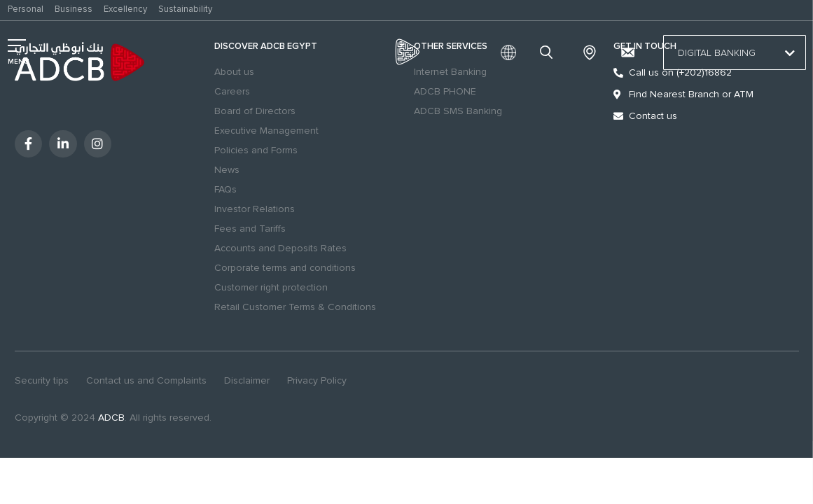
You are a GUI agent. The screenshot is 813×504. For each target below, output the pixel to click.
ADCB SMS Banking (458, 111)
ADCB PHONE (445, 91)
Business (74, 9)
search (548, 52)
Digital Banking (735, 53)
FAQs (225, 189)
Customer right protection (271, 287)
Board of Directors (255, 111)
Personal (26, 9)
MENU (19, 62)
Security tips (42, 380)
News (227, 170)
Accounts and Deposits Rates (280, 248)
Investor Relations (255, 209)
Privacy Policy (317, 380)
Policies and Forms (256, 150)
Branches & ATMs (590, 52)
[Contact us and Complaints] (627, 52)
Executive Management (266, 131)
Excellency (125, 9)
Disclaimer (247, 380)
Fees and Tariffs (250, 229)
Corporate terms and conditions (285, 268)
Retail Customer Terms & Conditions (295, 307)
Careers (232, 91)
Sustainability (185, 9)
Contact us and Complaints (146, 380)
